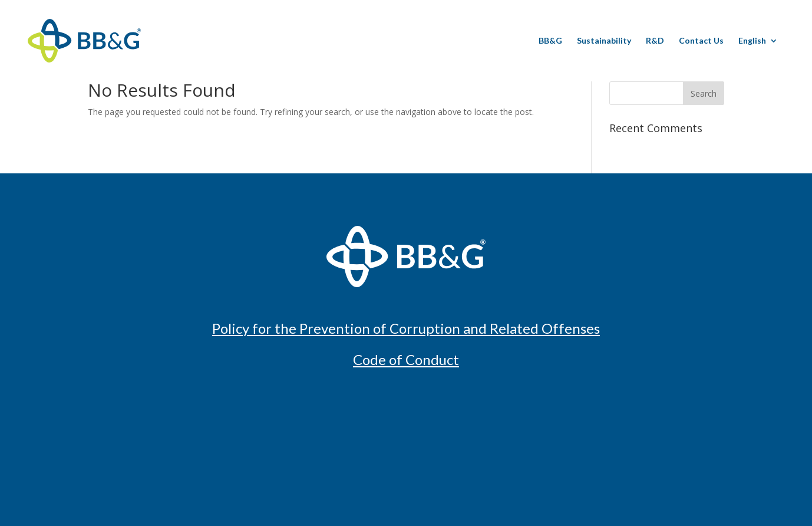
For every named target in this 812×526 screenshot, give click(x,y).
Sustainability (604, 41)
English (752, 41)
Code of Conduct (406, 359)
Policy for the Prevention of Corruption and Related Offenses (406, 328)
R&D (655, 41)
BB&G (550, 41)
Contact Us (701, 41)
